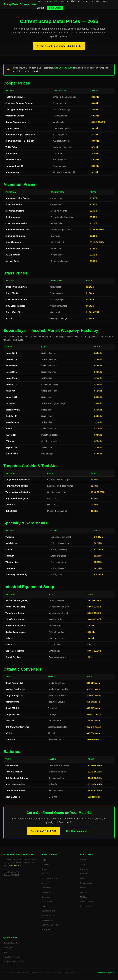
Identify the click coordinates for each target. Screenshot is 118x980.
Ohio (82, 878)
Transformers (48, 920)
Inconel (86, 1)
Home (39, 1)
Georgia (84, 892)
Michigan (84, 897)
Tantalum (46, 897)
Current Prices (52, 1)
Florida (83, 860)
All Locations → (87, 906)
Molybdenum (47, 902)
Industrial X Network (106, 973)
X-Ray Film (47, 930)
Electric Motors (48, 916)
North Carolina (86, 902)
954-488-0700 (15, 865)
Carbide (96, 1)
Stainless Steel (48, 911)
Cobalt (45, 906)
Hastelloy (46, 892)
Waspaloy (46, 888)
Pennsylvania (86, 883)
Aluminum (75, 1)
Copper (65, 1)
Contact (40, 8)
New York (84, 874)
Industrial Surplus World (14, 962)
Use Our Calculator (76, 831)
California (84, 869)
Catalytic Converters (51, 925)
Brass (44, 869)
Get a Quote (55, 8)
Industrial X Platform (12, 957)
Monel (45, 883)
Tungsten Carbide (50, 878)
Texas (83, 864)
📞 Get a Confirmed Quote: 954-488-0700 (59, 46)
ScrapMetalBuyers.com (20, 4)
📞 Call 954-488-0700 (43, 831)
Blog (105, 1)
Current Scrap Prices (12, 943)
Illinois (83, 888)
